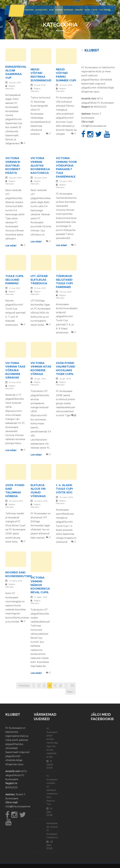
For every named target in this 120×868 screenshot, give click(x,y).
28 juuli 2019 (15, 83)
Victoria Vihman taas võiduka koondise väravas (15, 370)
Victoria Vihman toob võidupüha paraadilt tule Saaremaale (66, 167)
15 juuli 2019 (40, 85)
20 (72, 686)
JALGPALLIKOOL (41, 10)
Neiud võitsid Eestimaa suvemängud (41, 75)
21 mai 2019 (14, 288)
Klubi (51, 10)
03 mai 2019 (15, 382)
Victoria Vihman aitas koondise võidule (41, 368)
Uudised (59, 10)
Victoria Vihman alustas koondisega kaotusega (40, 165)
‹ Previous (24, 686)
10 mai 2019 (40, 288)
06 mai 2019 (65, 292)
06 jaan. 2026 (50, 845)
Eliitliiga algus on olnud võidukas (38, 491)
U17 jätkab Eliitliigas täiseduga (39, 280)
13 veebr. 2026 (50, 764)
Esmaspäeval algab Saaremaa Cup (16, 72)
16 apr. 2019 (65, 379)
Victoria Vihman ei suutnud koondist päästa (13, 165)
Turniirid (79, 10)
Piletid (87, 10)
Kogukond (68, 10)
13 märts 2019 (16, 581)
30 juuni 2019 (66, 85)
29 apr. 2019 (40, 379)
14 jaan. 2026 (49, 812)
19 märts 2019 (41, 501)
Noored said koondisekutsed (19, 574)
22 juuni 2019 (66, 181)
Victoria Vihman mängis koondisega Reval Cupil (40, 585)
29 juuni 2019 (15, 178)
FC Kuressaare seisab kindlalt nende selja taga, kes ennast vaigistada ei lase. (52, 743)
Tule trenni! (104, 10)
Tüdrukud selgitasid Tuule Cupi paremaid (64, 281)
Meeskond (29, 10)
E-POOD (94, 10)
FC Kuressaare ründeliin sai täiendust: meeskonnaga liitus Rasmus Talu (54, 790)
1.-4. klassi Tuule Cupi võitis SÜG (64, 489)
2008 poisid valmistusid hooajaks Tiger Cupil (65, 368)
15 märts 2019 (66, 497)
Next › (70, 692)
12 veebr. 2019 (41, 597)
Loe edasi (11, 245)
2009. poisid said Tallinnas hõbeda (15, 491)
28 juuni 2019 (40, 178)
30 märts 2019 (16, 501)
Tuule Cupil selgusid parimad (15, 280)
